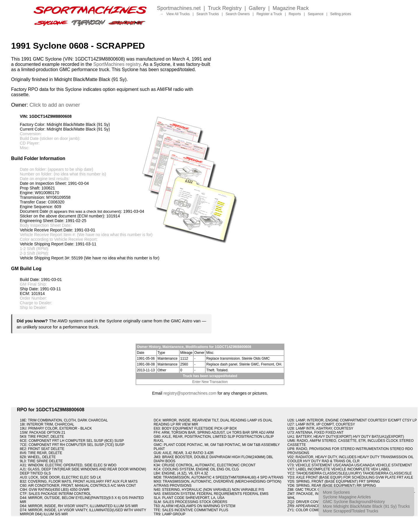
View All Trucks (178, 14)
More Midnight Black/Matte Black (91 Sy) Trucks (366, 506)
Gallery (257, 8)
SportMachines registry (117, 64)
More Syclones (336, 492)
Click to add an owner (55, 105)
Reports (295, 14)
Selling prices (341, 14)
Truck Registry (225, 8)
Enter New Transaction (210, 382)
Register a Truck (269, 14)
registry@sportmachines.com (190, 393)
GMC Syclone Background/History (354, 502)
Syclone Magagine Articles (347, 497)
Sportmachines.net (179, 8)
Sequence (316, 14)
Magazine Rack (291, 8)
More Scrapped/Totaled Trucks (351, 511)
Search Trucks (208, 14)
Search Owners (238, 14)
